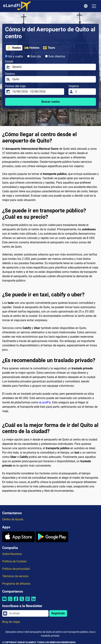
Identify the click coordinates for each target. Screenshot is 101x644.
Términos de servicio (15, 576)
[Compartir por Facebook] (16, 601)
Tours (49, 48)
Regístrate (58, 613)
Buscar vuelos (51, 102)
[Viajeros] (84, 92)
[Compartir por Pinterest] (28, 601)
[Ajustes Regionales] (86, 6)
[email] (28, 613)
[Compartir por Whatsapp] (10, 601)
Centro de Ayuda (13, 519)
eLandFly (45, 402)
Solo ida (34, 56)
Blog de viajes (11, 622)
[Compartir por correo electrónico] (4, 601)
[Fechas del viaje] (37, 92)
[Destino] (53, 79)
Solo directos (55, 56)
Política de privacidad (16, 569)
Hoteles (32, 48)
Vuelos (14, 48)
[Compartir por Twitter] (22, 601)
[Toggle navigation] (94, 6)
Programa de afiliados (16, 584)
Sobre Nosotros (12, 554)
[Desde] (53, 67)
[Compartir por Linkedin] (33, 601)
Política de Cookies (14, 561)
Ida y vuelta (14, 56)
